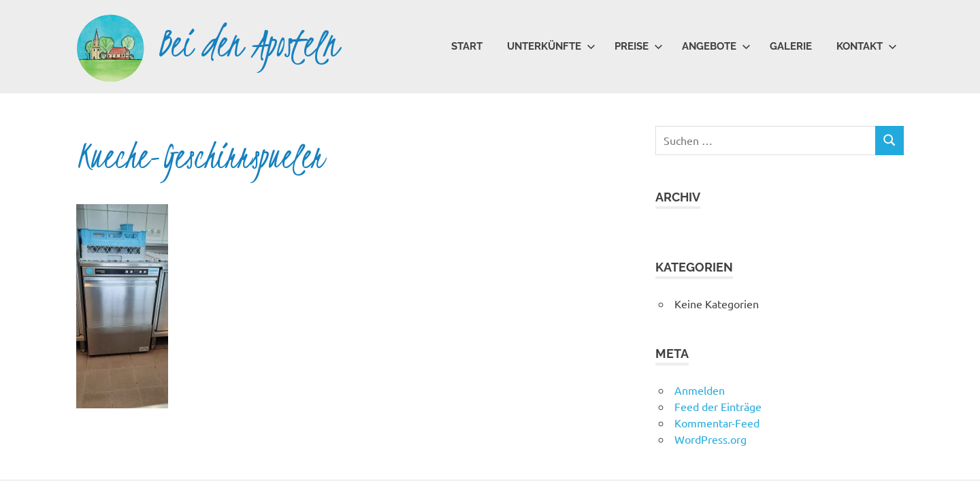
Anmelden (700, 390)
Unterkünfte (551, 46)
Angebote (716, 46)
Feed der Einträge (718, 406)
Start (467, 46)
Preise (639, 46)
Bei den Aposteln (248, 44)
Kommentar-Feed (717, 423)
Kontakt (867, 46)
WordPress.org (710, 439)
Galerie (791, 46)
